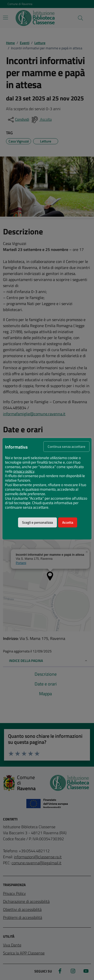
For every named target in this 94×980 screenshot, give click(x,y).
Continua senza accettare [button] (66, 447)
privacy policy (24, 471)
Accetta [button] (68, 522)
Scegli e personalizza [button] (37, 522)
